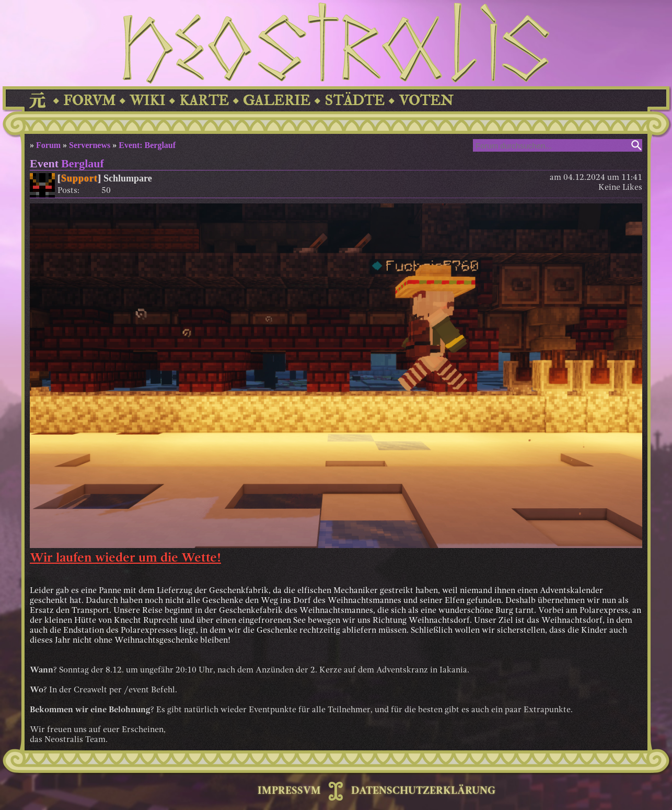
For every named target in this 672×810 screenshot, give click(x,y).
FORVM (89, 101)
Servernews (90, 145)
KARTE (204, 101)
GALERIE (277, 101)
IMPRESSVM (289, 791)
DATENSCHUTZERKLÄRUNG (423, 791)
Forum (48, 145)
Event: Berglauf (147, 145)
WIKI (147, 101)
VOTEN (426, 101)
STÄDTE (355, 101)
